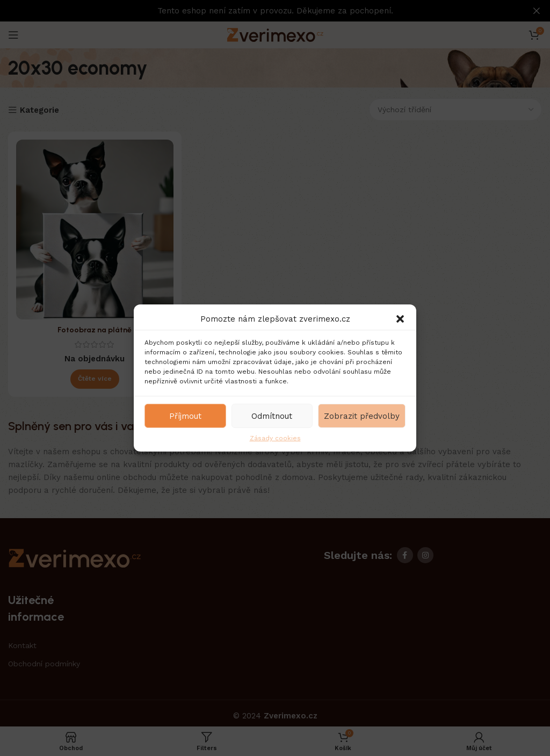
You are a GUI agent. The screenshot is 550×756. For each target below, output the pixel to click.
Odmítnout (272, 416)
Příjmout (185, 416)
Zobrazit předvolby (362, 416)
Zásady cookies (275, 438)
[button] (400, 319)
